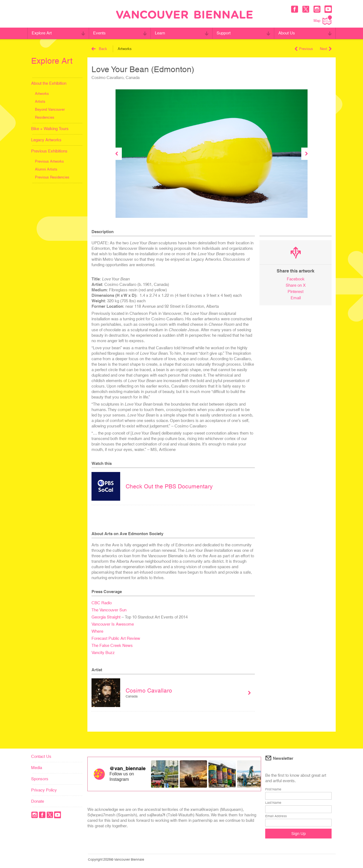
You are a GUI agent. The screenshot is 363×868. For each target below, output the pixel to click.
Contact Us (41, 756)
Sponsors (40, 779)
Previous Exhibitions (49, 151)
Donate (38, 801)
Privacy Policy (44, 790)
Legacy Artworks (46, 140)
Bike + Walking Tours (50, 129)
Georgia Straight (106, 617)
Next (326, 49)
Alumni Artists (46, 169)
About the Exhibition (49, 83)
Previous (304, 49)
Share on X (296, 285)
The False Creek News (112, 645)
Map (323, 20)
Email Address (276, 816)
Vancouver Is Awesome (113, 624)
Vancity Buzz (103, 653)
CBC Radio (102, 603)
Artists (40, 102)
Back (99, 49)
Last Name (273, 803)
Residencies (45, 117)
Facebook (296, 279)
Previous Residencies (52, 177)
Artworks (42, 94)
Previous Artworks (49, 161)
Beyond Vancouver (50, 109)
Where (97, 631)
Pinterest (296, 291)
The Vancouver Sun (109, 610)
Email (296, 298)
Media (37, 768)
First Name (273, 789)
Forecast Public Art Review (116, 638)
